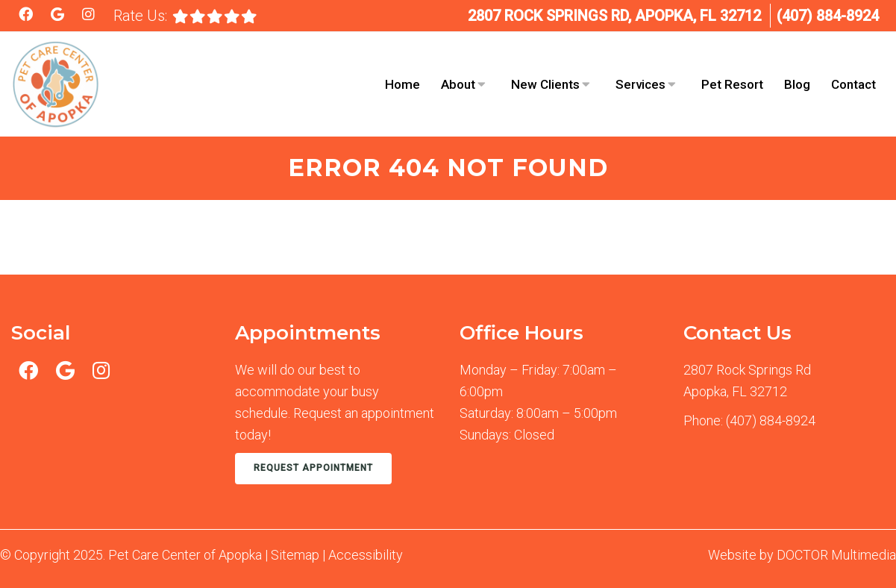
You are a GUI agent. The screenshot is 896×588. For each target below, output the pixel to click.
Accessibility (366, 555)
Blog (797, 84)
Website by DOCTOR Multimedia (802, 555)
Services (640, 84)
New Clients (545, 84)
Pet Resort (732, 84)
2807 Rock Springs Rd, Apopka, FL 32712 (614, 16)
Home (402, 84)
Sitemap (295, 555)
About (458, 84)
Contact (853, 84)
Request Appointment (313, 468)
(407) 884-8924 (828, 16)
